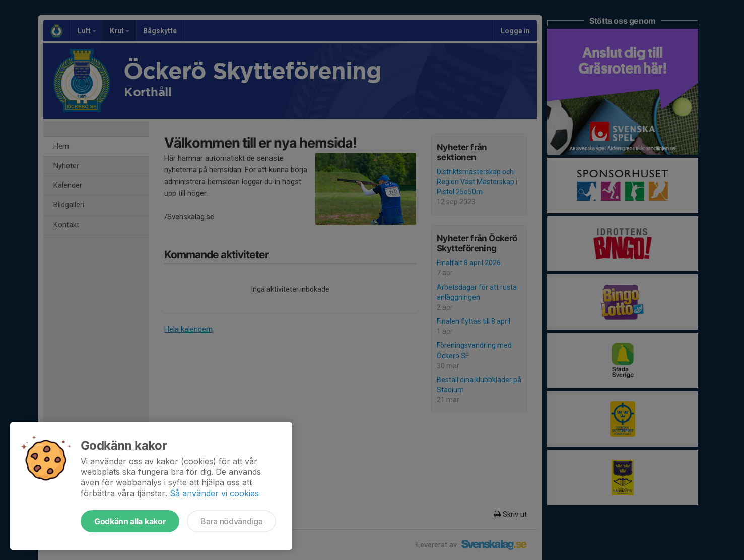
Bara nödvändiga (231, 521)
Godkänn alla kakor (130, 521)
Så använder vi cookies (214, 493)
